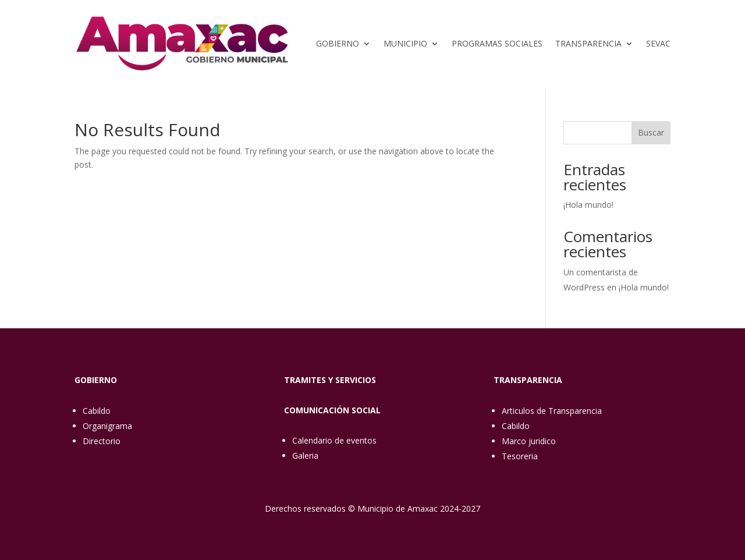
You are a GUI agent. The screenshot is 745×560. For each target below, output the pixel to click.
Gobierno (338, 43)
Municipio (405, 43)
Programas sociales (497, 43)
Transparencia (588, 43)
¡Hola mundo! (588, 205)
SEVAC (658, 43)
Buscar (651, 132)
